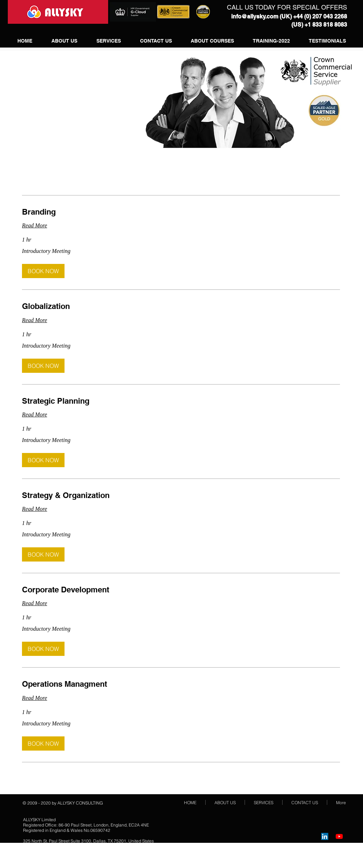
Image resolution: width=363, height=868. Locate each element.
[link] (181, 212)
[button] (43, 271)
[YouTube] (339, 836)
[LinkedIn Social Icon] (325, 836)
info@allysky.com (255, 16)
